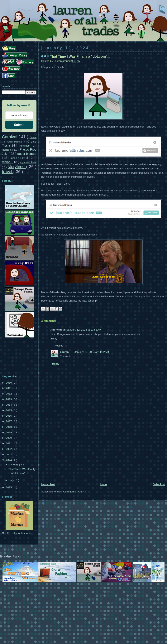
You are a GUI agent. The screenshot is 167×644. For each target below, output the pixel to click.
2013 (9, 399)
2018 (9, 427)
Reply (54, 339)
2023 (9, 455)
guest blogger (27, 154)
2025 (9, 487)
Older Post (159, 484)
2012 (9, 394)
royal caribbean (28, 162)
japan (14, 158)
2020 (9, 438)
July (12, 480)
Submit (19, 125)
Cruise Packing (15, 142)
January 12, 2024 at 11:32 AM (92, 352)
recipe (7, 162)
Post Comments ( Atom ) (71, 492)
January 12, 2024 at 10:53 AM (84, 330)
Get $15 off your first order (17, 533)
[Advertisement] (103, 453)
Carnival (10, 137)
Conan (33, 138)
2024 (9, 460)
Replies (59, 346)
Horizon (7, 150)
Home (104, 484)
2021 (9, 443)
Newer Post (48, 484)
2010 (9, 383)
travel (8, 172)
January (14, 465)
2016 (9, 416)
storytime (17, 167)
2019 (9, 432)
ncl (26, 158)
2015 (9, 410)
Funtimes (25, 146)
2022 (9, 449)
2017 (9, 421)
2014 (9, 405)
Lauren (64, 352)
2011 (9, 388)
